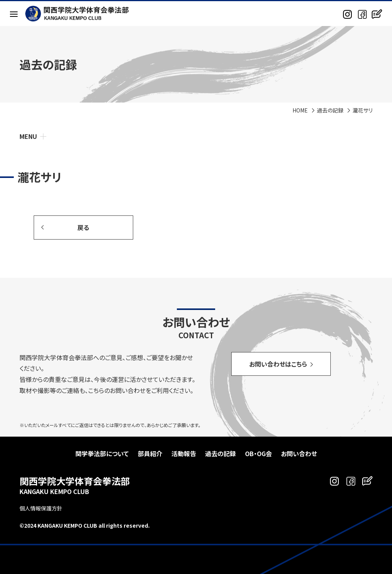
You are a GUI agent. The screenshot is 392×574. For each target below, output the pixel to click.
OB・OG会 (258, 453)
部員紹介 (150, 453)
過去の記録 (330, 110)
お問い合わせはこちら (278, 364)
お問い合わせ (299, 453)
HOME (300, 110)
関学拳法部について (102, 453)
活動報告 (184, 453)
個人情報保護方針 (41, 508)
